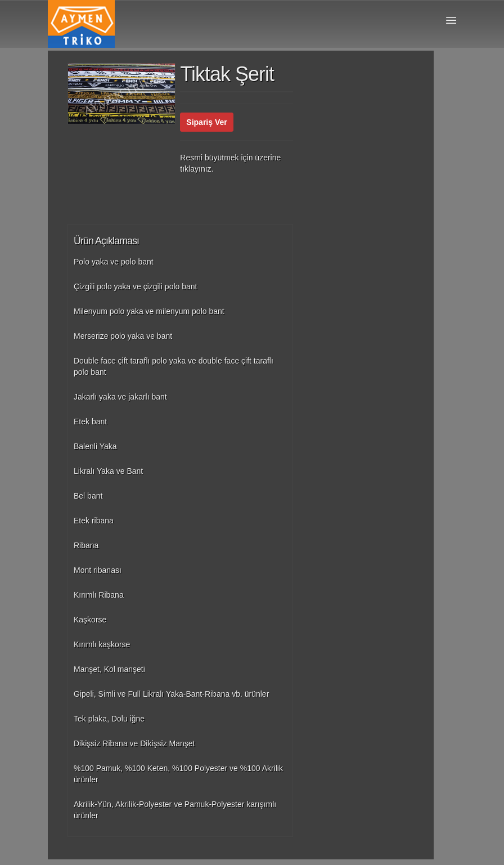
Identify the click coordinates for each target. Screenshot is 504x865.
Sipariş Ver (206, 122)
